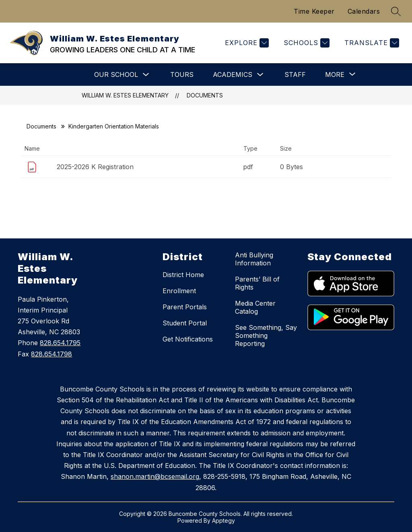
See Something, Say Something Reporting (266, 335)
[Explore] (246, 43)
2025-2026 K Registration (95, 167)
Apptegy (224, 521)
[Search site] (396, 11)
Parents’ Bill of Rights (257, 283)
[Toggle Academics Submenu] (260, 75)
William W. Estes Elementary (125, 95)
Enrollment (179, 291)
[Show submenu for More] (335, 75)
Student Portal (185, 323)
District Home (183, 275)
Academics (233, 75)
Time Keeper (314, 11)
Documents (205, 95)
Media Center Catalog (255, 307)
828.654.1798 (51, 354)
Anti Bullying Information (254, 259)
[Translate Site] (371, 43)
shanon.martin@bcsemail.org (155, 476)
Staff (295, 75)
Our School (116, 75)
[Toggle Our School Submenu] (146, 75)
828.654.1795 (60, 343)
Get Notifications (188, 339)
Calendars (364, 11)
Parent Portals (185, 307)
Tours (182, 75)
